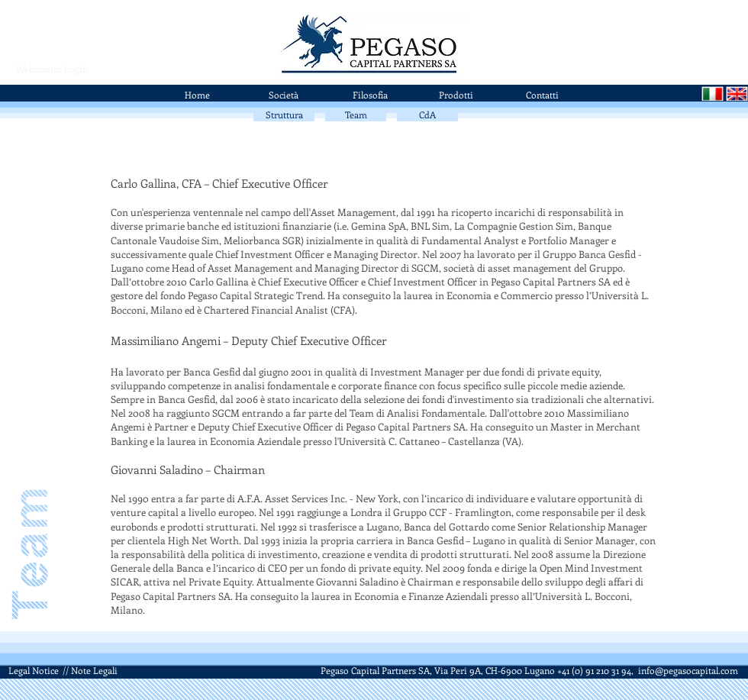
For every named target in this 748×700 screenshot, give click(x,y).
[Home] (197, 95)
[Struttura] (284, 115)
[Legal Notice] (33, 671)
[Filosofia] (370, 95)
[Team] (356, 115)
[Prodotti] (456, 95)
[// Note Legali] (90, 671)
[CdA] (427, 115)
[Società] (284, 95)
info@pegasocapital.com (688, 670)
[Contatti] (542, 95)
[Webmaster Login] (52, 69)
